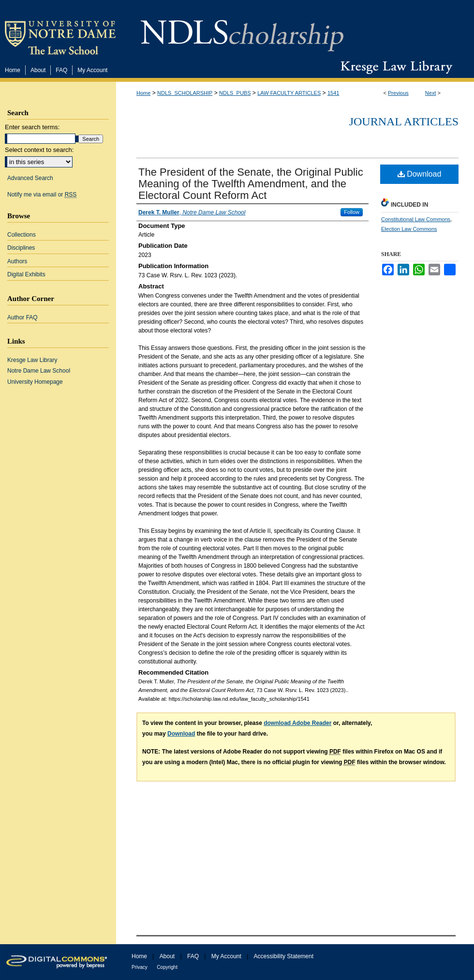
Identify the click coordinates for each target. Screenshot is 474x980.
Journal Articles (404, 121)
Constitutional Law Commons (416, 219)
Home (143, 93)
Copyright (167, 967)
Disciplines (21, 248)
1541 (333, 93)
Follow (352, 212)
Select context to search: (39, 150)
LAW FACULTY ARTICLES (289, 93)
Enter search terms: (32, 127)
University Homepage (35, 382)
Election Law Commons (409, 229)
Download (420, 174)
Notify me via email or (42, 195)
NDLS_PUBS (235, 93)
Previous (398, 93)
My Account (226, 956)
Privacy (140, 967)
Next (431, 93)
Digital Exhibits (26, 274)
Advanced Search (30, 178)
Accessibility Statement (284, 956)
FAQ (193, 956)
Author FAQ (22, 317)
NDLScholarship (242, 30)
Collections (22, 235)
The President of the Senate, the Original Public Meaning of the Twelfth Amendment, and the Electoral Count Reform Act (251, 184)
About (167, 956)
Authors (17, 261)
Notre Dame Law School (39, 371)
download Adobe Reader (297, 723)
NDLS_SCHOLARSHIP (185, 93)
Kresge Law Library (394, 67)
